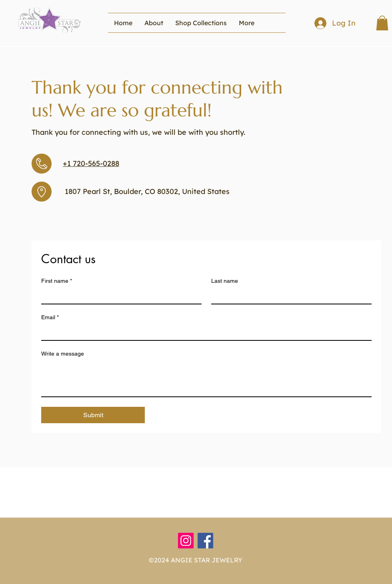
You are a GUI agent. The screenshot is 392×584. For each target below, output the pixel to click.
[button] (201, 23)
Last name (225, 281)
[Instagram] (186, 541)
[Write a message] (206, 378)
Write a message (63, 354)
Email (50, 317)
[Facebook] (205, 541)
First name (57, 281)
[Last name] (289, 296)
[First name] (119, 296)
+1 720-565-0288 (91, 163)
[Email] (204, 332)
